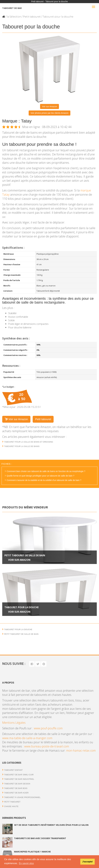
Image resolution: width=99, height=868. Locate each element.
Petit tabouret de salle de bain (25, 555)
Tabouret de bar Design (17, 784)
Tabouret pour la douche (22, 607)
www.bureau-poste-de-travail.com (47, 746)
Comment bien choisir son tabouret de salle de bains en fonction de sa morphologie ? (46, 471)
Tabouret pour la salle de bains (22, 446)
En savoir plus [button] (26, 863)
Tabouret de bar (12, 8)
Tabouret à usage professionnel (22, 797)
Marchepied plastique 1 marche (32, 852)
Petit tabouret (32, 17)
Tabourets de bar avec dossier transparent (40, 838)
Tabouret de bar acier (16, 793)
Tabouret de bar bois (16, 788)
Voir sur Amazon (50, 106)
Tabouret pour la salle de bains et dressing (29, 442)
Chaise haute (11, 806)
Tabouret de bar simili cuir (19, 775)
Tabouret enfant (13, 770)
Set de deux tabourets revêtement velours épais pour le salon (51, 825)
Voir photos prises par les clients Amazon (49, 113)
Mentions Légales (14, 723)
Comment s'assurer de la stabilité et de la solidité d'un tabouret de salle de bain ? (44, 480)
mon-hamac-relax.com (81, 750)
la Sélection (14, 17)
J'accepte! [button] (88, 862)
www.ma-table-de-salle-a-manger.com (27, 738)
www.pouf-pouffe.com (48, 728)
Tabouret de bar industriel (19, 779)
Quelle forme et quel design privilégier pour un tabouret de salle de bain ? (40, 476)
